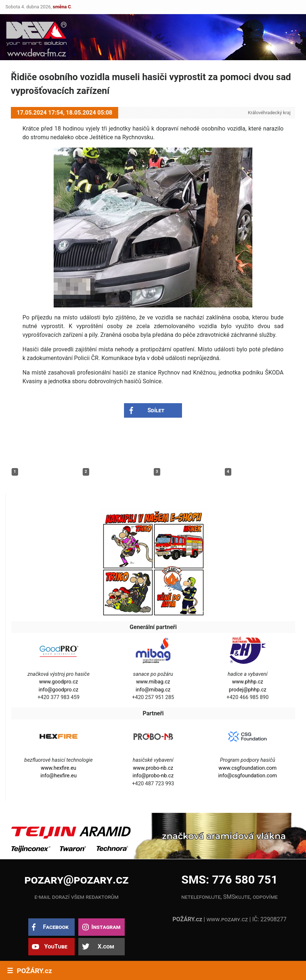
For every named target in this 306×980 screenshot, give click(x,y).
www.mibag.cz (153, 682)
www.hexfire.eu (58, 768)
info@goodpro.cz (59, 690)
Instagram (106, 927)
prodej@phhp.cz (248, 690)
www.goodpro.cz (59, 682)
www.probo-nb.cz (153, 768)
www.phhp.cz (248, 682)
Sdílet (156, 410)
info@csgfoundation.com (248, 776)
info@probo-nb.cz (153, 776)
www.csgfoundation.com (248, 768)
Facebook (56, 927)
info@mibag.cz (153, 690)
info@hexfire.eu (58, 776)
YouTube (56, 946)
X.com (106, 946)
